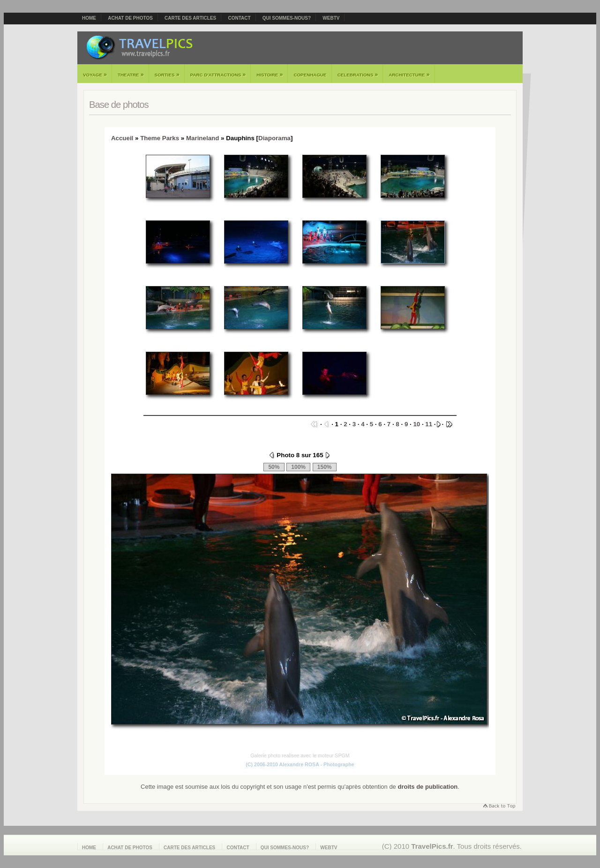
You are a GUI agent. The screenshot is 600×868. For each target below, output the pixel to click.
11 (429, 424)
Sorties (167, 75)
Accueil (122, 138)
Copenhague (310, 75)
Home (89, 18)
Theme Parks (160, 138)
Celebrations (358, 75)
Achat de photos (130, 18)
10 (416, 424)
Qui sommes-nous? (287, 18)
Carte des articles (190, 18)
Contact (239, 18)
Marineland (202, 138)
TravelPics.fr (432, 846)
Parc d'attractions (218, 75)
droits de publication (427, 787)
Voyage (95, 75)
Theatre (131, 75)
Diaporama (274, 138)
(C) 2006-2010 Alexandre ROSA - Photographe (300, 764)
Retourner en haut (499, 807)
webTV (331, 18)
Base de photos (119, 105)
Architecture (409, 75)
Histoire (270, 75)
